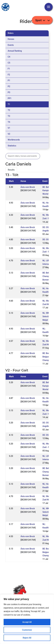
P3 (9, 92)
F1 (9, 69)
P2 (9, 86)
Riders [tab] (11, 33)
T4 (9, 122)
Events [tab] (11, 45)
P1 (9, 80)
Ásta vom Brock (28, 187)
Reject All (27, 638)
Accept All (27, 622)
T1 (9, 104)
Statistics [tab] (12, 146)
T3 (9, 116)
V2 (9, 134)
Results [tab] (11, 170)
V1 (9, 128)
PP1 (10, 98)
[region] (27, 619)
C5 (9, 63)
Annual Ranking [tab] (15, 51)
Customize (27, 630)
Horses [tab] (11, 39)
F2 (9, 75)
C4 (9, 57)
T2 (9, 110)
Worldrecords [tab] (14, 140)
